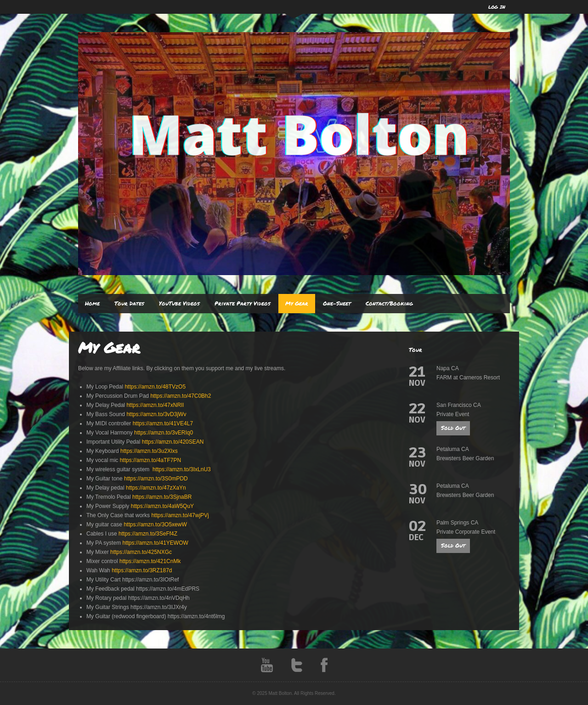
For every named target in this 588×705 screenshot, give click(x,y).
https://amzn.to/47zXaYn (156, 488)
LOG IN (497, 7)
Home (92, 303)
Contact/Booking (389, 303)
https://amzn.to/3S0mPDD (156, 479)
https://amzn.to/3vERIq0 (164, 433)
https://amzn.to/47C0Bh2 (181, 396)
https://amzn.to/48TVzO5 (155, 387)
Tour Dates (129, 303)
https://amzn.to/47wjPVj (180, 515)
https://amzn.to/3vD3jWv (156, 414)
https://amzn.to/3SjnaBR (162, 497)
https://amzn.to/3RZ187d (142, 570)
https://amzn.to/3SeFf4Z (148, 534)
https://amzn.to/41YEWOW (155, 543)
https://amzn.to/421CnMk (150, 561)
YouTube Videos (179, 303)
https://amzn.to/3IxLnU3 (182, 469)
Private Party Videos (243, 303)
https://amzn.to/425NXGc (141, 552)
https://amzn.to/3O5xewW (155, 525)
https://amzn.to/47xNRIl (155, 405)
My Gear (297, 303)
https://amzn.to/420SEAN (173, 442)
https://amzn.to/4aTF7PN (150, 460)
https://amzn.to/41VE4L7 (163, 423)
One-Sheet (337, 303)
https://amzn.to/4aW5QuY (162, 506)
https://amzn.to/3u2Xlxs (149, 451)
